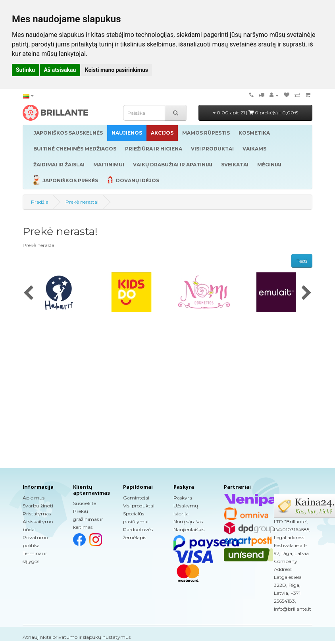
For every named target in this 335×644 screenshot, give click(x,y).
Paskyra (183, 498)
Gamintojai (136, 498)
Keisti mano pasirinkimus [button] (116, 70)
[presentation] (28, 293)
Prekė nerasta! (82, 202)
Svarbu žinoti (38, 506)
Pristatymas (37, 514)
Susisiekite (85, 503)
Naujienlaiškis (189, 529)
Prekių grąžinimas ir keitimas (88, 519)
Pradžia (40, 202)
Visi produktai (139, 506)
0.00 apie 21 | (256, 113)
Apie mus (34, 498)
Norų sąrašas (188, 522)
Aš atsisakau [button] (60, 70)
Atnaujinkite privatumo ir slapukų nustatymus (77, 637)
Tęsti (302, 261)
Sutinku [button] (25, 70)
